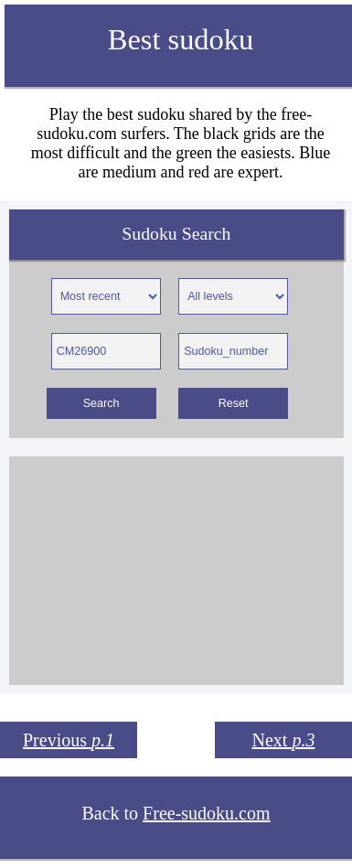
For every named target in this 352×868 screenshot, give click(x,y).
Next (284, 740)
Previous (69, 740)
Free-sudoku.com (206, 813)
